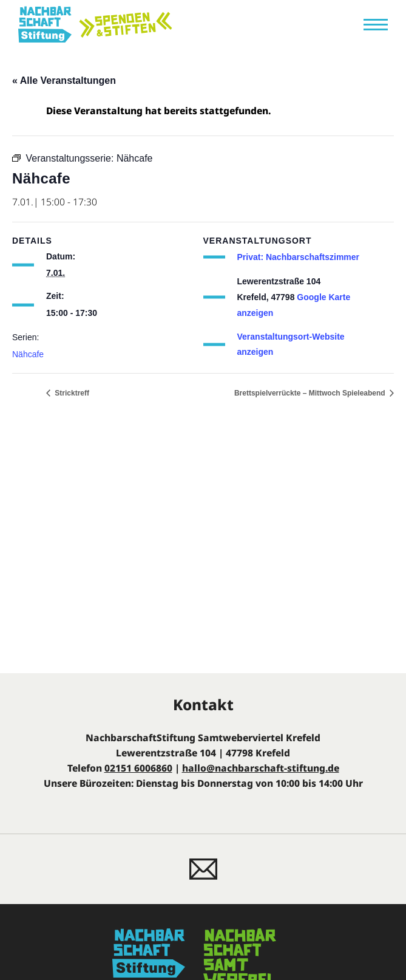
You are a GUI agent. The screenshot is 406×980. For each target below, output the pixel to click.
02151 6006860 (138, 768)
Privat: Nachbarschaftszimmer (299, 257)
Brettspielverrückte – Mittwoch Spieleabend (311, 393)
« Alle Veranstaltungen (64, 81)
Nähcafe (28, 354)
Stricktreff (71, 393)
